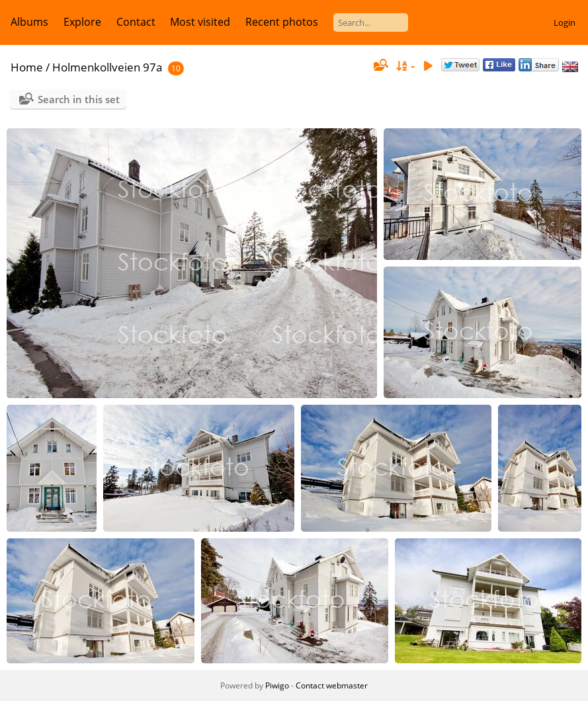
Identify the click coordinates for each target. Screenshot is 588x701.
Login (565, 22)
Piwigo (277, 685)
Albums (29, 22)
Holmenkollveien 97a (107, 67)
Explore (82, 22)
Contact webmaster (332, 685)
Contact (136, 22)
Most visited (200, 22)
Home (27, 67)
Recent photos (282, 22)
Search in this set (79, 99)
